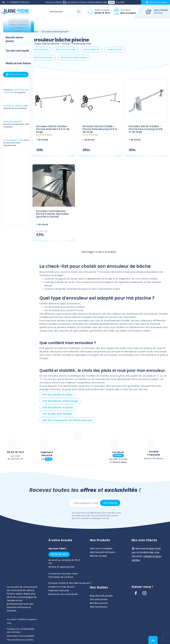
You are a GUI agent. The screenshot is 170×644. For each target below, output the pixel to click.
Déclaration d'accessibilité (21, 636)
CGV (9, 623)
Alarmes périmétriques (102, 552)
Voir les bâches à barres (58, 407)
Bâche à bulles (41, 49)
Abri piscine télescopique (74, 57)
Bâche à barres (92, 49)
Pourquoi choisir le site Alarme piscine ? (70, 583)
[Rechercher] (65, 11)
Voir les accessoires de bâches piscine (67, 420)
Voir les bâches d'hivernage (60, 401)
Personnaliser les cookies (20, 640)
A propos (12, 619)
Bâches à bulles (98, 556)
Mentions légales (27, 619)
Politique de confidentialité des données (21, 630)
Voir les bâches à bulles (57, 395)
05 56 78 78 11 (15, 452)
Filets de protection (43, 57)
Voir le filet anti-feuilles (57, 414)
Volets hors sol (115, 49)
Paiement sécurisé (59, 590)
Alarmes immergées (101, 548)
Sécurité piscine (99, 599)
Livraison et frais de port (62, 587)
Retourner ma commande (63, 594)
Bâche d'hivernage (66, 49)
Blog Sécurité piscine (101, 596)
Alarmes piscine (99, 607)
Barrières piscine (99, 603)
